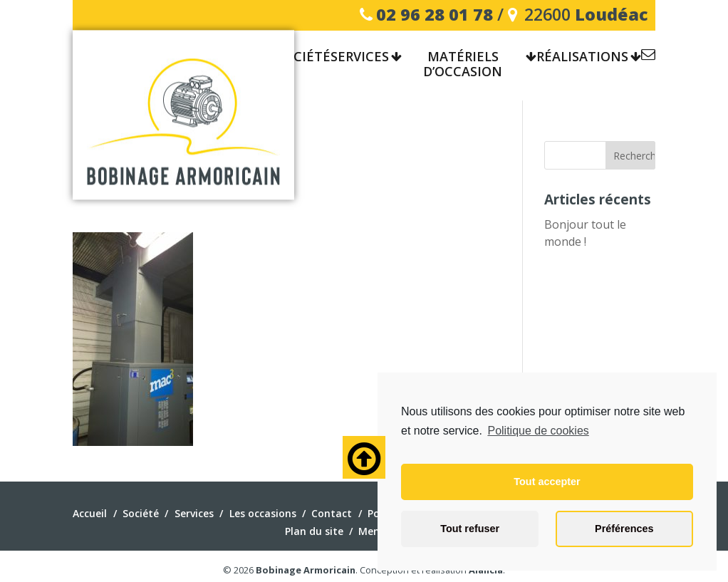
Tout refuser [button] (470, 529)
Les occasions (263, 513)
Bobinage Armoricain (306, 570)
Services (360, 57)
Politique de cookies (538, 431)
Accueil (90, 513)
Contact (648, 57)
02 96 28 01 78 (435, 14)
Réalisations (582, 57)
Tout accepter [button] (547, 482)
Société (303, 57)
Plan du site (314, 531)
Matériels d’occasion (463, 65)
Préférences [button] (624, 529)
